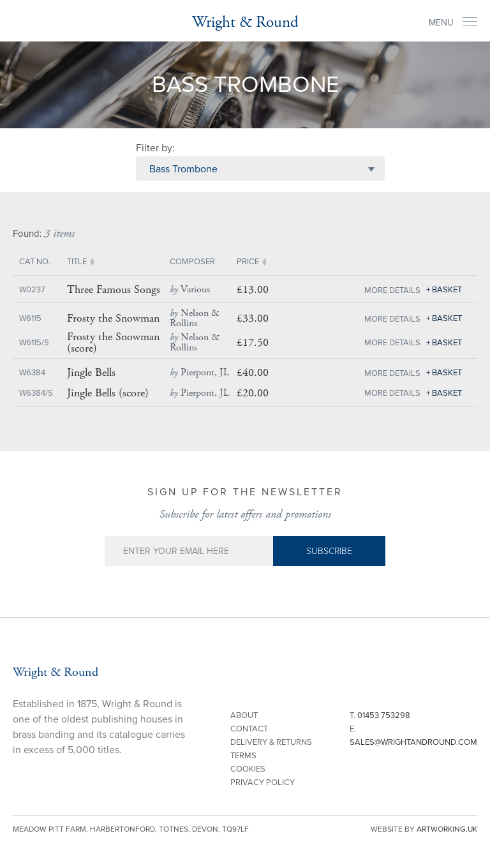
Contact (249, 729)
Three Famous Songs (114, 290)
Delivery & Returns (271, 742)
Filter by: (155, 148)
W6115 (30, 318)
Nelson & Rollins (195, 318)
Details (405, 290)
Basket (447, 290)
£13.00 (253, 289)
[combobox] (260, 168)
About (244, 715)
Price (248, 262)
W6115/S (34, 343)
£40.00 (253, 372)
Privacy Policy (263, 782)
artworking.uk (447, 829)
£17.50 (253, 342)
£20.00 (253, 393)
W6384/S (36, 393)
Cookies (248, 769)
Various (190, 289)
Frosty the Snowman (113, 318)
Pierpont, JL (199, 372)
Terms (243, 756)
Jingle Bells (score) (108, 393)
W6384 (32, 373)
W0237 (32, 290)
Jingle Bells (91, 373)
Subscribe (329, 551)
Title (77, 262)
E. (413, 736)
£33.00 (253, 318)
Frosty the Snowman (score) (113, 343)
